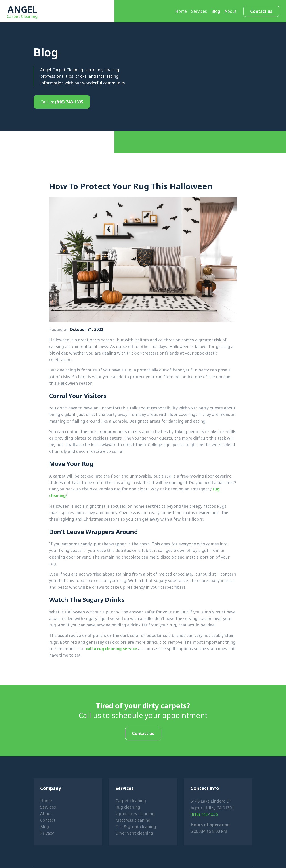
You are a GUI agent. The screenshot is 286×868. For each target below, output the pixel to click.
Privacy (47, 833)
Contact (48, 820)
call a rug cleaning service (111, 649)
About (231, 11)
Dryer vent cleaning (134, 833)
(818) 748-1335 (62, 102)
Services (199, 11)
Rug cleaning (128, 807)
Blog (216, 11)
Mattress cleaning (133, 820)
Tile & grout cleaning (136, 826)
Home (181, 11)
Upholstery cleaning (135, 814)
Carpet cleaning (131, 801)
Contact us (261, 11)
